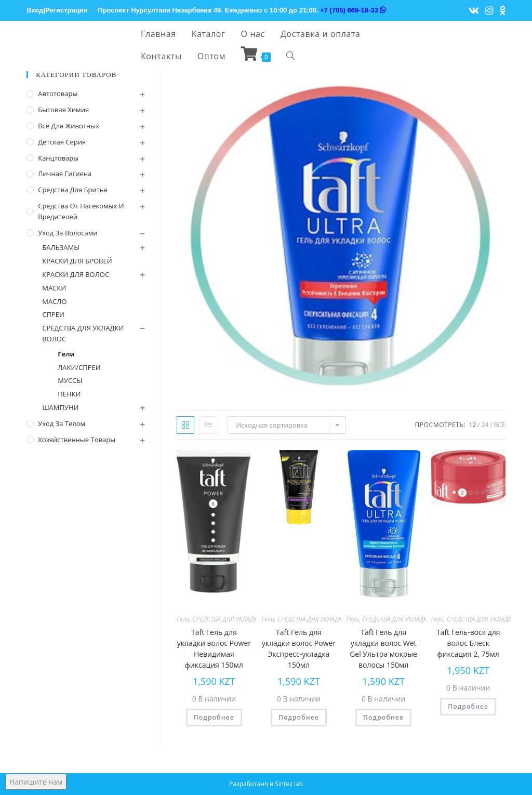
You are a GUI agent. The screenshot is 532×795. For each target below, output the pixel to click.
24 (485, 425)
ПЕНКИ (69, 394)
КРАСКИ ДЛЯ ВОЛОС (76, 274)
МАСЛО (54, 301)
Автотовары (58, 94)
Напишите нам (36, 782)
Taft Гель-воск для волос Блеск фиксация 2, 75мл (468, 643)
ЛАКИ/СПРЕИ (79, 367)
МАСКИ (54, 288)
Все (500, 425)
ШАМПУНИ (60, 407)
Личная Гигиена (65, 174)
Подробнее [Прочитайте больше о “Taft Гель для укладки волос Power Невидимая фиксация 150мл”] (214, 717)
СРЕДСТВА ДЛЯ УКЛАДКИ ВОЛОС (238, 619)
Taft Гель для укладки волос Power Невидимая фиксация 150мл (214, 648)
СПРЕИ (53, 314)
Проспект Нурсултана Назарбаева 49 (159, 10)
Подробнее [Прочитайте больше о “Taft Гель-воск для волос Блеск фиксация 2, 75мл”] (468, 706)
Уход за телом (62, 423)
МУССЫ (70, 380)
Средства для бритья (72, 190)
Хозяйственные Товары (77, 440)
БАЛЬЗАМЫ (61, 247)
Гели (183, 619)
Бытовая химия (63, 110)
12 (473, 425)
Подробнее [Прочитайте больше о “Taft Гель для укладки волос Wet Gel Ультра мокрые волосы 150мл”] (383, 717)
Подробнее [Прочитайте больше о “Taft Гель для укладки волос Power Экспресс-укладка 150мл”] (299, 717)
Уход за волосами (68, 233)
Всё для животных (69, 126)
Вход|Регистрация (57, 10)
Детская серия (62, 142)
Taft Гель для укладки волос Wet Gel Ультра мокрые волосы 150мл (383, 648)
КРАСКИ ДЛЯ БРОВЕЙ (77, 261)
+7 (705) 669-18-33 (353, 10)
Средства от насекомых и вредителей (81, 211)
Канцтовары (58, 158)
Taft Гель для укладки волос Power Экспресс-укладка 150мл (299, 648)
